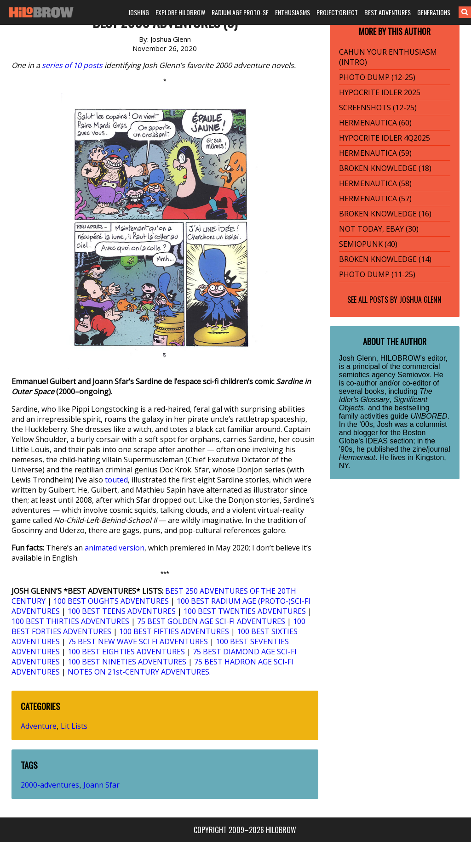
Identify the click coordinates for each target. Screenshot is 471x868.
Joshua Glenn (420, 300)
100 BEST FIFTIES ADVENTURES (174, 631)
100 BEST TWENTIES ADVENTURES (245, 611)
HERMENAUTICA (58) (375, 183)
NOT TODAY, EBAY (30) (379, 229)
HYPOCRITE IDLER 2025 (380, 92)
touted (116, 480)
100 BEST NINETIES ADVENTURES (127, 662)
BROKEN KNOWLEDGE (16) (385, 214)
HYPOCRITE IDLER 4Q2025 (385, 138)
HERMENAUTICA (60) (375, 123)
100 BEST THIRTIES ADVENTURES (70, 621)
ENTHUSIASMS (293, 12)
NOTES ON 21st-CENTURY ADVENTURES (138, 672)
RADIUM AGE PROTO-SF (240, 12)
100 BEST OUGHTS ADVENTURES (111, 601)
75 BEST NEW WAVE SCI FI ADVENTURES (138, 641)
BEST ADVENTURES (388, 12)
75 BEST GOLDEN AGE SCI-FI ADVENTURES (211, 621)
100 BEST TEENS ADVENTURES (122, 611)
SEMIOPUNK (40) (368, 244)
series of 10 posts (72, 65)
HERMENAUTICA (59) (375, 153)
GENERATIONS (434, 12)
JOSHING (139, 12)
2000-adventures (50, 785)
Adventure (39, 726)
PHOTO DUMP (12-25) (377, 77)
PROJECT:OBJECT (337, 12)
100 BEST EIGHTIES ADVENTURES (126, 652)
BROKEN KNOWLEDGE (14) (385, 259)
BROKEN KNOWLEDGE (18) (385, 168)
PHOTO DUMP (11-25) (377, 274)
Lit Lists (74, 726)
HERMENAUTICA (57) (375, 199)
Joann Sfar (101, 785)
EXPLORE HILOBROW (180, 12)
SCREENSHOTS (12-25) (378, 108)
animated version (115, 548)
